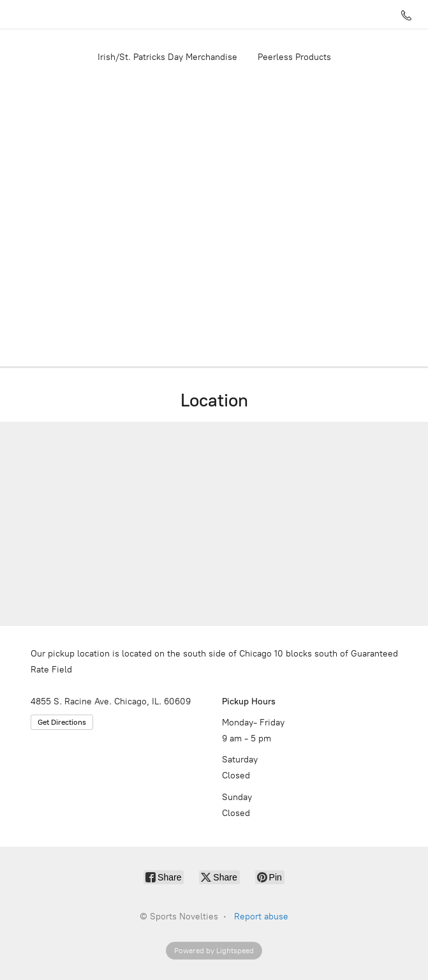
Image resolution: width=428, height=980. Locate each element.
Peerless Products (294, 57)
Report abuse (261, 917)
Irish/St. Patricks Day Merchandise (167, 57)
